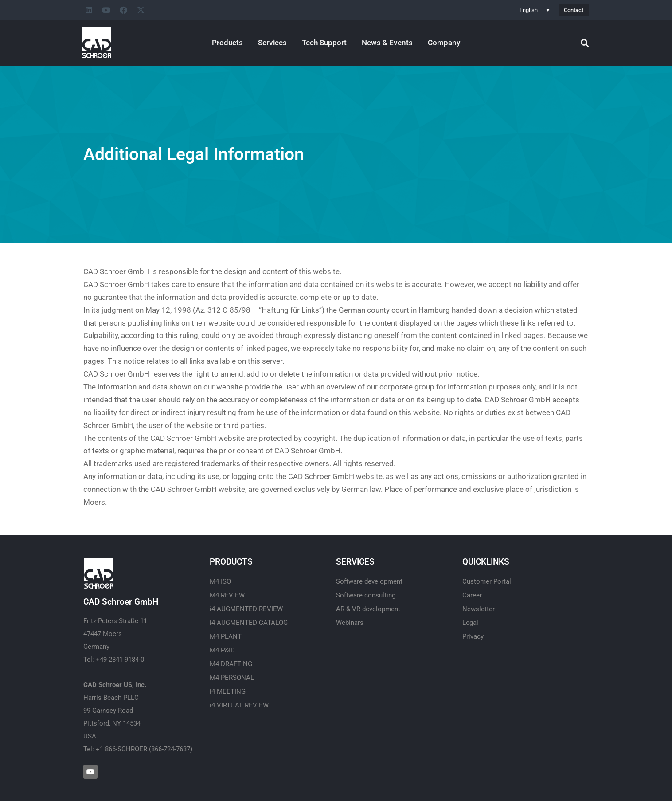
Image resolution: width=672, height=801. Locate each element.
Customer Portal (487, 581)
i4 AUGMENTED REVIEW (246, 609)
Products (227, 43)
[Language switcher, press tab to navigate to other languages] (535, 10)
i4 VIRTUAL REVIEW (239, 705)
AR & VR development (368, 609)
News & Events (387, 43)
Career (472, 595)
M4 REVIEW (227, 595)
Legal (470, 623)
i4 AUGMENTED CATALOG (249, 623)
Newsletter (479, 609)
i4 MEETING (228, 691)
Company (444, 43)
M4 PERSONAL (232, 678)
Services (272, 43)
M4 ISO (220, 581)
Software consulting (366, 595)
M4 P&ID (222, 650)
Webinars (350, 623)
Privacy (473, 636)
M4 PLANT (226, 636)
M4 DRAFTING (231, 664)
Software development (369, 581)
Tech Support (324, 43)
